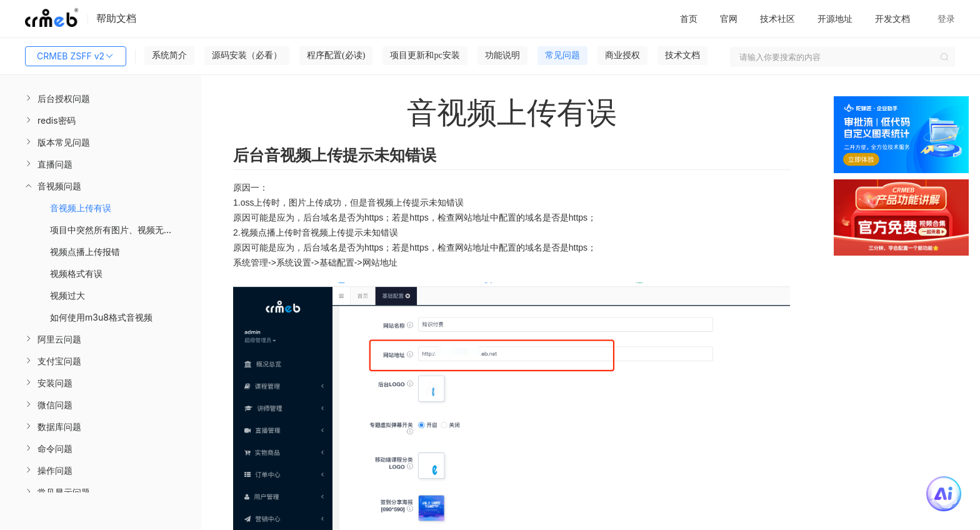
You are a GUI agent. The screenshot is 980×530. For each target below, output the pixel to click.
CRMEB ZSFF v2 (76, 56)
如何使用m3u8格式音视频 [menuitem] (101, 317)
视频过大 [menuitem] (67, 295)
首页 (689, 18)
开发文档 (892, 18)
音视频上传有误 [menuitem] (81, 208)
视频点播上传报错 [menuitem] (85, 252)
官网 (729, 18)
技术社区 (777, 18)
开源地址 (835, 18)
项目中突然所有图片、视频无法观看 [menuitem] (120, 230)
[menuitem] (101, 98)
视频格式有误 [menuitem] (76, 273)
